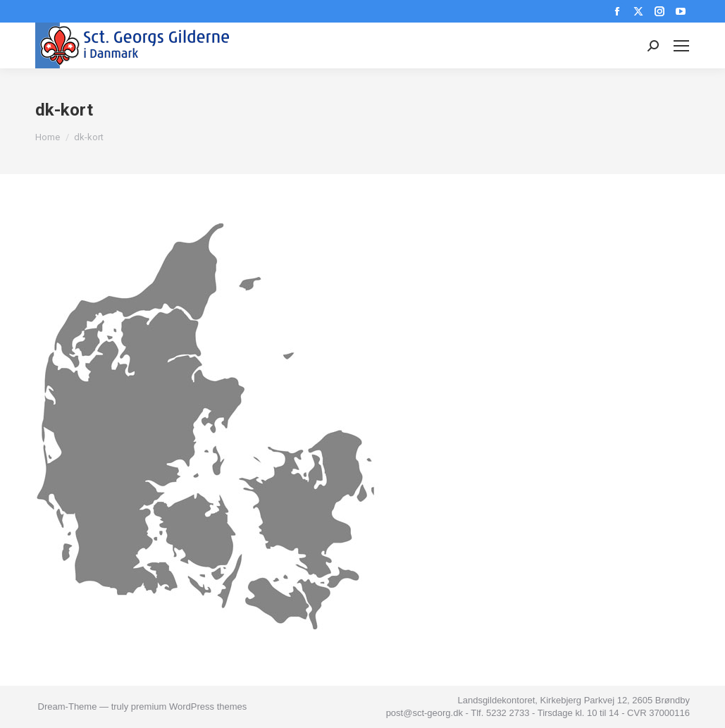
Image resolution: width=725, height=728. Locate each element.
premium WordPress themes (189, 707)
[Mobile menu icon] (681, 46)
